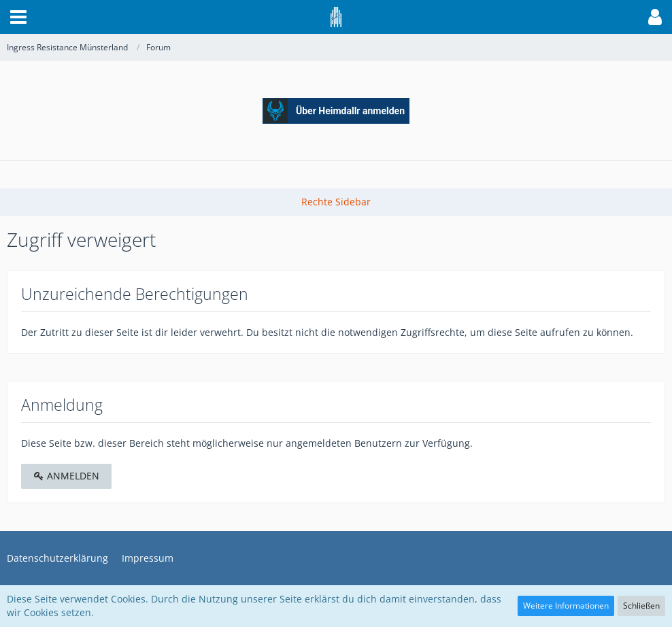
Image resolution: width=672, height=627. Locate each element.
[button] (18, 17)
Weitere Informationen (566, 606)
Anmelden (66, 476)
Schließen (641, 606)
